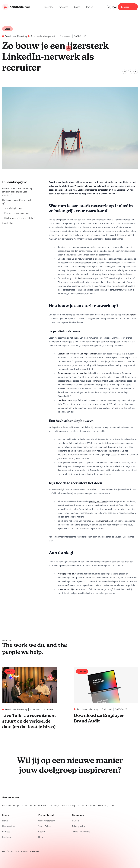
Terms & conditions (81, 832)
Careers (76, 821)
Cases (77, 7)
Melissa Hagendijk (100, 521)
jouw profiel (132, 315)
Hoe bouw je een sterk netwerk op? (17, 202)
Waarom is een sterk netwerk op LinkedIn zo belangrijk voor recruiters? (17, 192)
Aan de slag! (8, 223)
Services (64, 7)
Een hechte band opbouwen (17, 213)
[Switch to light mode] (109, 7)
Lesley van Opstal (98, 501)
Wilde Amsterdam (47, 821)
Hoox (41, 837)
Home (5, 821)
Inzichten (49, 7)
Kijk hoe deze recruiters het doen (20, 218)
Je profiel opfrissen (13, 208)
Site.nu (42, 832)
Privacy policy (79, 826)
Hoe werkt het (9, 826)
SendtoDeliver (45, 826)
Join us (90, 7)
